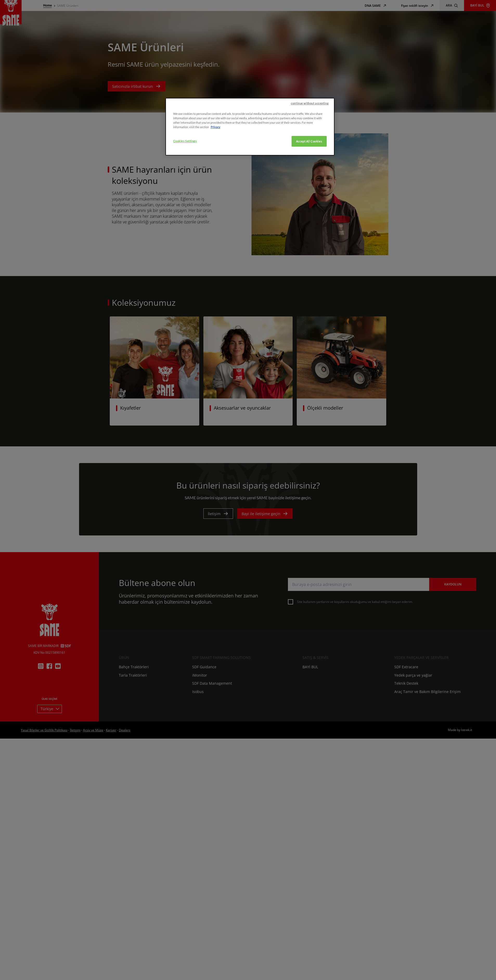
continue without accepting (310, 125)
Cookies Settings (185, 163)
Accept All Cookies (309, 163)
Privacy (215, 149)
